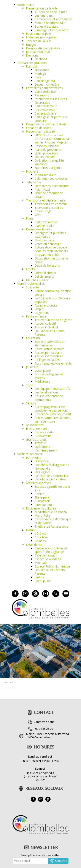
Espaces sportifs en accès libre (53, 488)
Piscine (39, 494)
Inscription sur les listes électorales (51, 101)
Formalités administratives (44, 88)
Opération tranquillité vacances (49, 162)
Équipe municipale (38, 34)
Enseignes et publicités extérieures (50, 235)
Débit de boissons (47, 265)
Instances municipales (41, 37)
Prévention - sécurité (40, 131)
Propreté (32, 171)
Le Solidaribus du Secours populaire (52, 300)
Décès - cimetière (47, 84)
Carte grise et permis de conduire (51, 119)
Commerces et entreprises (53, 19)
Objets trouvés (45, 157)
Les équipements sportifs (52, 389)
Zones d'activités (46, 26)
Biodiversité (43, 436)
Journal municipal (38, 52)
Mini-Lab (41, 563)
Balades (40, 541)
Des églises (43, 472)
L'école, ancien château (51, 479)
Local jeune (43, 370)
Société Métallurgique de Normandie (52, 467)
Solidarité (32, 287)
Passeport (42, 95)
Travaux (40, 443)
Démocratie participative (43, 48)
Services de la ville (38, 41)
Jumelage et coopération (52, 30)
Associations (35, 425)
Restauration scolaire (49, 349)
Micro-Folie (42, 515)
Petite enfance (36, 316)
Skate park (42, 497)
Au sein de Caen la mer (51, 12)
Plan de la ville (44, 226)
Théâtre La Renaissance (51, 526)
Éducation (33, 338)
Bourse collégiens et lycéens (49, 376)
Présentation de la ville (42, 8)
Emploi (31, 269)
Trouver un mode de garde (53, 320)
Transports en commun (51, 204)
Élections (32, 55)
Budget (31, 45)
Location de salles (39, 128)
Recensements (45, 110)
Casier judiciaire (45, 113)
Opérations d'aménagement (46, 448)
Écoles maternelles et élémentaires (50, 343)
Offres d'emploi (45, 273)
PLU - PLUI (42, 189)
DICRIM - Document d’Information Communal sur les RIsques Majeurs (52, 139)
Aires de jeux (44, 505)
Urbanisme (33, 182)
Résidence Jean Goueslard (53, 414)
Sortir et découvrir (30, 454)
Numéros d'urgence (48, 168)
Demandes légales (39, 229)
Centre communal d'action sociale (53, 293)
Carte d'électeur (46, 106)
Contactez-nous (44, 722)
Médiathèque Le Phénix (51, 512)
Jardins (39, 577)
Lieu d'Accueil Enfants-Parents (50, 572)
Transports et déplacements (46, 200)
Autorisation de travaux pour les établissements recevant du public (51, 251)
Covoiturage (43, 211)
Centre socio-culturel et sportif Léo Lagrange (51, 550)
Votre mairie (26, 5)
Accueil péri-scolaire (48, 353)
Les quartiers (44, 15)
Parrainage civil (45, 81)
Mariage (40, 73)
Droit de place (44, 240)
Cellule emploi (44, 276)
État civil (32, 66)
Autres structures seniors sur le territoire (52, 420)
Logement (42, 313)
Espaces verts (44, 432)
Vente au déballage (48, 244)
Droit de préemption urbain (49, 195)
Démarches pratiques (32, 63)
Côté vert (41, 534)
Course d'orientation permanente (49, 398)
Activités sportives (39, 483)
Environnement (37, 428)
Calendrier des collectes (51, 178)
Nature (31, 530)
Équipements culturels (41, 508)
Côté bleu (41, 537)
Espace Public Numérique (52, 566)
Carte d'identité (45, 92)
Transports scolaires (49, 208)
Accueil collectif (45, 323)
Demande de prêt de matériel (47, 124)
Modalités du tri (45, 175)
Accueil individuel (46, 327)
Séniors (31, 403)
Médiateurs (42, 381)
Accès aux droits (46, 305)
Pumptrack (42, 501)
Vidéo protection (46, 153)
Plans (30, 218)
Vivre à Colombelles (31, 284)
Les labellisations (46, 392)
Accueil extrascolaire (49, 356)
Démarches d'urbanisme (52, 186)
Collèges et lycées (47, 360)
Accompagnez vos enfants (53, 363)
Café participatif (46, 555)
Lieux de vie (34, 545)
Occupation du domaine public (51, 260)
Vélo (38, 215)
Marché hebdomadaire (50, 23)
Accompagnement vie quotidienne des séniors (51, 409)
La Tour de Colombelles (51, 476)
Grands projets (36, 440)
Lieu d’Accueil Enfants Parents (50, 333)
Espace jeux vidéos (48, 559)
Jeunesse (32, 367)
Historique (42, 461)
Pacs (38, 77)
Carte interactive (46, 222)
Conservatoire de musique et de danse (53, 521)
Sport (30, 385)
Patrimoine (34, 458)
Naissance (42, 70)
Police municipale (47, 146)
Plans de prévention (48, 150)
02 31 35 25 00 (44, 729)
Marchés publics (37, 280)
